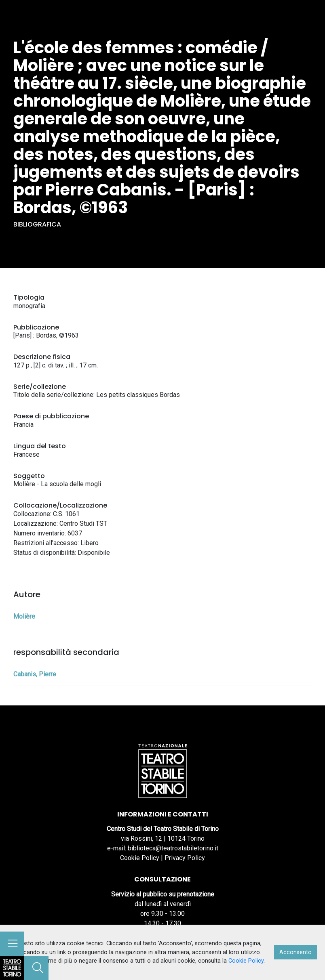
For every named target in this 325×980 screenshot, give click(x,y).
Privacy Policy (185, 858)
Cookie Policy (140, 858)
